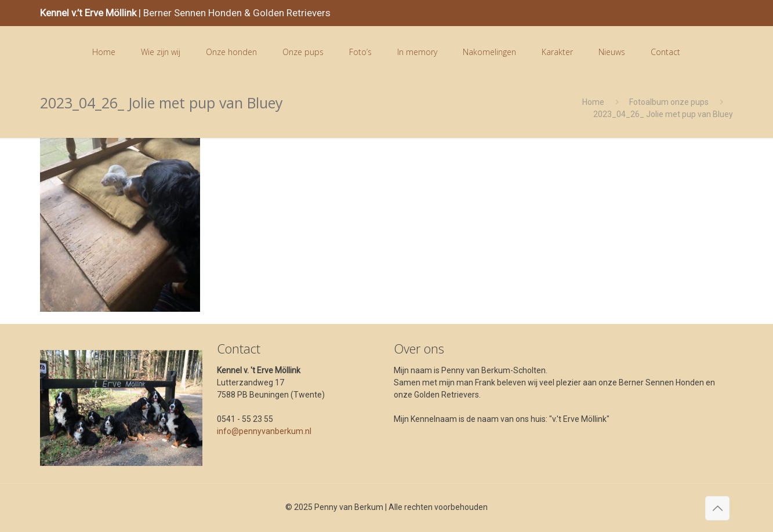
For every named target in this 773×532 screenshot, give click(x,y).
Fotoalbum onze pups (669, 102)
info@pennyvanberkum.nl (264, 431)
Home (593, 102)
